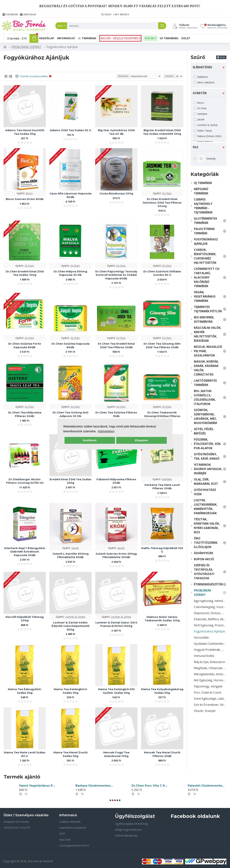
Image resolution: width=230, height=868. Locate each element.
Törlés (222, 57)
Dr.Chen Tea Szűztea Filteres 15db (116, 414)
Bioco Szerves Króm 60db (25, 199)
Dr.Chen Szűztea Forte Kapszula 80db (25, 345)
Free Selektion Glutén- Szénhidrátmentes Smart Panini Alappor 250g (206, 786)
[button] (110, 800)
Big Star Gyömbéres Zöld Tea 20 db (116, 132)
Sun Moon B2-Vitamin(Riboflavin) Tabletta (38, 786)
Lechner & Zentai (75, 617)
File (195, 147)
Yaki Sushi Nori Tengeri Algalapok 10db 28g (150, 786)
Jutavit (75, 548)
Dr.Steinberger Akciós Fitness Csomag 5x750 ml (25, 481)
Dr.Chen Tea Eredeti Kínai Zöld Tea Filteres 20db (116, 345)
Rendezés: (123, 76)
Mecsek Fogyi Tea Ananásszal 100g (116, 754)
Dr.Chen (167, 193)
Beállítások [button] (90, 440)
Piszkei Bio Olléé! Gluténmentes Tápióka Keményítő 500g (94, 786)
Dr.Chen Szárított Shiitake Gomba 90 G (162, 273)
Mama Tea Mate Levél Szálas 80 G (25, 754)
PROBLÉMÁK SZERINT (27, 47)
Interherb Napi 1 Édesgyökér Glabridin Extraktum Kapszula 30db (25, 552)
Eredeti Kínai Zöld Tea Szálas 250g (71, 481)
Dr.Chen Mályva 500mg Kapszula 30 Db (70, 273)
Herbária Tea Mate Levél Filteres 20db (162, 487)
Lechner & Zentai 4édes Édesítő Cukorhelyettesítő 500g (71, 626)
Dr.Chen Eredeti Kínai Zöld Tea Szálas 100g (25, 273)
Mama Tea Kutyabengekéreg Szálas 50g (162, 691)
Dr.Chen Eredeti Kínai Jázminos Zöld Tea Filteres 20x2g (162, 202)
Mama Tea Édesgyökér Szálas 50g (25, 691)
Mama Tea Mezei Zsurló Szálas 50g (71, 754)
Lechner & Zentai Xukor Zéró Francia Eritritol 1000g (116, 624)
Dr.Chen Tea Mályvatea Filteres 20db (25, 414)
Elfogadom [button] (141, 440)
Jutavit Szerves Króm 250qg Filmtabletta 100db (116, 555)
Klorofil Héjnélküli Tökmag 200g (25, 619)
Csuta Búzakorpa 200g (116, 193)
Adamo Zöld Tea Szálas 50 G (70, 130)
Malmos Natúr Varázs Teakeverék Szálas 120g (162, 619)
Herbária (167, 479)
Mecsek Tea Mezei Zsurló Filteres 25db (162, 754)
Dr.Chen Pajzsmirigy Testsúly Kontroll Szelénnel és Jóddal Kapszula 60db (116, 275)
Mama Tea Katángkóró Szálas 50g (70, 691)
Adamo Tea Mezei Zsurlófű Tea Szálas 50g (25, 132)
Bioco (29, 193)
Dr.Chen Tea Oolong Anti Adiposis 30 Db (70, 414)
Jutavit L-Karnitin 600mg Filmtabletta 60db (71, 555)
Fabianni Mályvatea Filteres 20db (116, 481)
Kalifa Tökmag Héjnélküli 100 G (162, 550)
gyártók (200, 93)
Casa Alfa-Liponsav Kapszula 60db (71, 195)
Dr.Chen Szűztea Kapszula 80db (71, 345)
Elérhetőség (203, 67)
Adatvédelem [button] (106, 431)
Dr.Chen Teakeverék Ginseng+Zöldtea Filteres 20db (162, 416)
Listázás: (169, 76)
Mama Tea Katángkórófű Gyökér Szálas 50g (116, 691)
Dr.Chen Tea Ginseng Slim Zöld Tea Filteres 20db (162, 345)
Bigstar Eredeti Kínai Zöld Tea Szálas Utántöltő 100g (162, 132)
